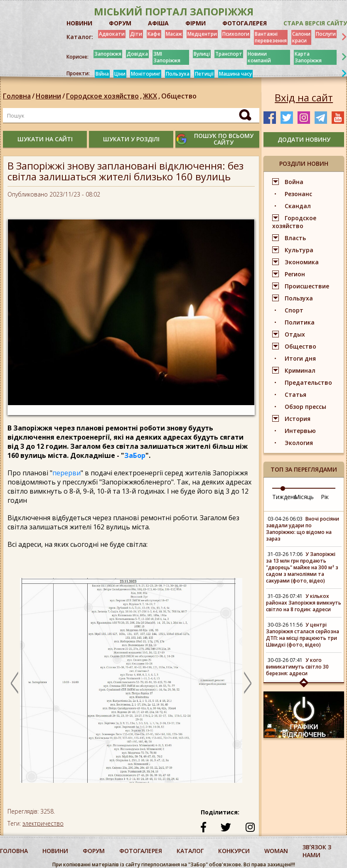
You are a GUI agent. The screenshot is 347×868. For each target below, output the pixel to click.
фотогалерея (141, 851)
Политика (300, 322)
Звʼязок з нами (317, 851)
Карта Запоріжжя (308, 57)
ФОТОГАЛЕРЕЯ (245, 23)
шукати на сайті (45, 139)
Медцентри (202, 34)
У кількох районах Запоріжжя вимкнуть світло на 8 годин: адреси (304, 603)
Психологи (236, 34)
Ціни (120, 74)
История (298, 419)
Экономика (302, 262)
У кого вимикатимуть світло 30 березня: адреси (297, 667)
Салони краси (301, 37)
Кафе (154, 34)
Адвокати (112, 34)
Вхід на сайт (304, 98)
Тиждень (285, 497)
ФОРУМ (120, 23)
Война (294, 182)
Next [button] (248, 683)
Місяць (304, 497)
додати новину (304, 139)
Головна (17, 96)
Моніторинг (146, 74)
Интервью (300, 431)
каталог (190, 851)
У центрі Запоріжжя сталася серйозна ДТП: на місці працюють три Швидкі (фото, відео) (303, 635)
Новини (48, 96)
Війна (102, 74)
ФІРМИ (196, 23)
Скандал (298, 206)
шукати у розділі (131, 139)
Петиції (204, 74)
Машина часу (235, 74)
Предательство (308, 382)
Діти (136, 34)
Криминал (300, 370)
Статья (295, 395)
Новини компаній (259, 57)
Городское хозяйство (105, 96)
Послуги (326, 34)
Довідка (137, 54)
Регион (295, 274)
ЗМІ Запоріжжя (167, 57)
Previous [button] (15, 683)
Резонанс (298, 194)
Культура (299, 250)
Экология (299, 443)
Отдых (295, 334)
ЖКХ (152, 96)
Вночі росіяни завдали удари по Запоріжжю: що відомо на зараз (303, 529)
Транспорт (229, 54)
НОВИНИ (79, 23)
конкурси (234, 851)
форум (94, 851)
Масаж (174, 34)
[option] (130, 684)
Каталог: (80, 37)
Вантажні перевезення (271, 37)
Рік (325, 497)
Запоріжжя (108, 54)
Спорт (294, 310)
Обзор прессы (305, 407)
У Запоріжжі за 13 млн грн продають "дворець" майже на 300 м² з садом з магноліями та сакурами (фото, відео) (302, 567)
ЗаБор (135, 455)
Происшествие (307, 286)
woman (276, 851)
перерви (66, 473)
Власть (295, 238)
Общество (179, 96)
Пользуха (178, 74)
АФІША (158, 23)
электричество (43, 823)
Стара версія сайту (315, 23)
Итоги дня (300, 358)
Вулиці (202, 54)
